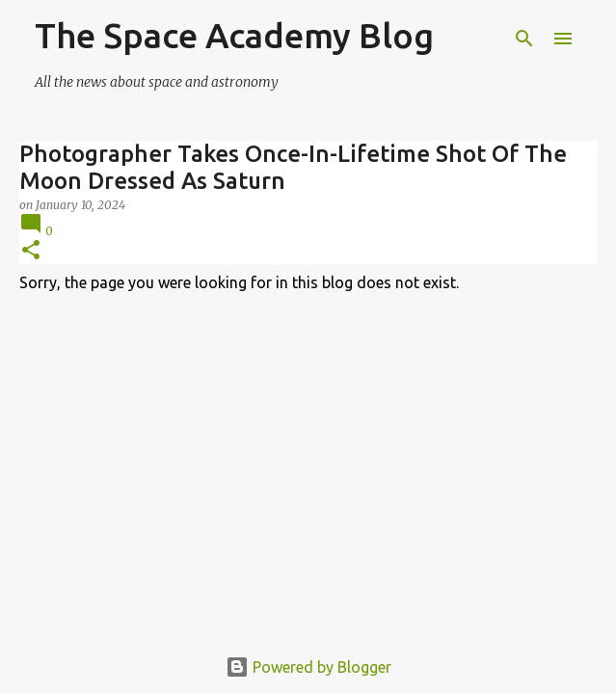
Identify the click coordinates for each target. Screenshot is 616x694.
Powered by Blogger (308, 667)
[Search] (524, 39)
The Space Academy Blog (234, 35)
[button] (31, 251)
